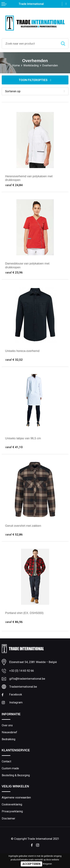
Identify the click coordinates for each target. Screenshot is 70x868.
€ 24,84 (14, 185)
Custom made (10, 768)
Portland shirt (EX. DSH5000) (24, 613)
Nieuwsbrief (9, 732)
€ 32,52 (14, 360)
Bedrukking (9, 739)
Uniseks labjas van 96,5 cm (23, 438)
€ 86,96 (14, 622)
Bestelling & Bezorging (16, 775)
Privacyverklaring (12, 811)
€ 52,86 (14, 534)
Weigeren (47, 864)
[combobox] (30, 44)
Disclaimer (8, 818)
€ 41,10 (14, 447)
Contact (6, 761)
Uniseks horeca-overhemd (22, 351)
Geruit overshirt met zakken (23, 526)
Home (16, 65)
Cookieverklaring (12, 804)
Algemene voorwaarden (16, 797)
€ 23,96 (14, 272)
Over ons (7, 725)
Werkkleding (31, 65)
